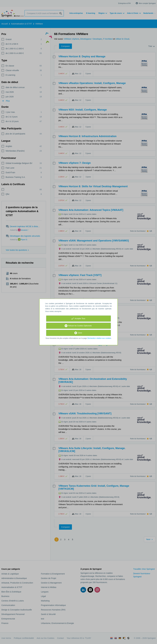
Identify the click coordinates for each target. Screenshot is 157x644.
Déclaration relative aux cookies (99, 338)
